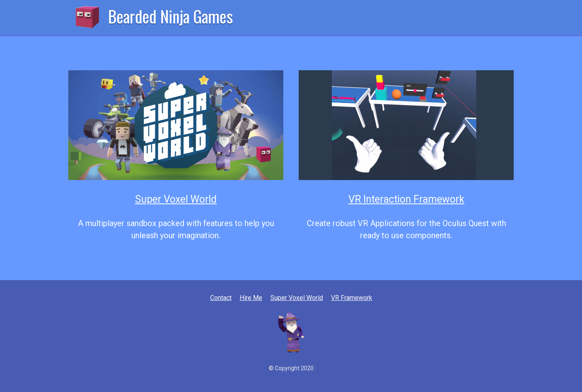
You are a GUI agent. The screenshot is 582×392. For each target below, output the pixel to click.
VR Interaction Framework (406, 199)
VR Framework (352, 298)
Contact (221, 298)
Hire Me (251, 298)
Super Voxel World (176, 199)
